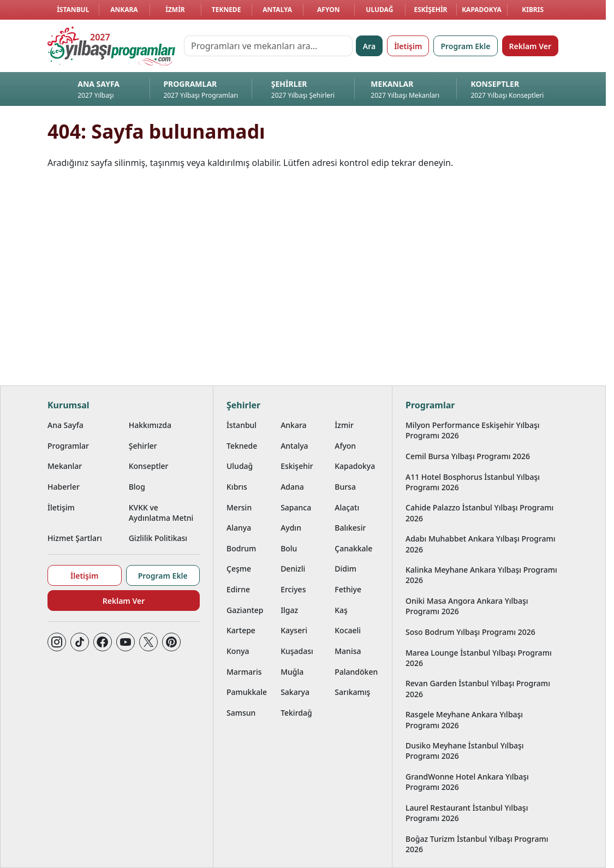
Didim (345, 569)
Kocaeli (348, 630)
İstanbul (73, 10)
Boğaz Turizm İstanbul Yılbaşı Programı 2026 (477, 844)
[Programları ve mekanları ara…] (268, 46)
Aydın (291, 528)
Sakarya (295, 692)
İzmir (175, 10)
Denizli (293, 569)
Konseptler (149, 466)
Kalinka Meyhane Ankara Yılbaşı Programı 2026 (481, 575)
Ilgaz (289, 610)
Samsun (241, 713)
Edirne (238, 589)
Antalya (277, 10)
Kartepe (241, 630)
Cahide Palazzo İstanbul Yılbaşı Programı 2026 (479, 513)
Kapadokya (482, 10)
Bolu (289, 548)
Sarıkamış (352, 692)
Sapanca (296, 507)
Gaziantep (245, 610)
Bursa (345, 487)
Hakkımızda (150, 425)
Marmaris (244, 672)
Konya (238, 651)
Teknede (226, 10)
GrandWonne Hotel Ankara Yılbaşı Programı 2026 (467, 782)
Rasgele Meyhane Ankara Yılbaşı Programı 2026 (464, 720)
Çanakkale (353, 548)
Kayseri (294, 630)
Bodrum (241, 548)
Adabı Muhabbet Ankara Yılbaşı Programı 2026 (481, 544)
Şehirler (143, 446)
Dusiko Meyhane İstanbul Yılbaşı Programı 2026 (465, 751)
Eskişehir (430, 10)
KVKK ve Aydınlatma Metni (161, 513)
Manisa (348, 651)
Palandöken (356, 672)
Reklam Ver (530, 46)
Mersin (239, 507)
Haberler (64, 487)
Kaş (341, 610)
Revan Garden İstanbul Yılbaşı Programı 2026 (478, 688)
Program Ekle (465, 46)
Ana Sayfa (65, 425)
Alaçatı (347, 507)
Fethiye (348, 589)
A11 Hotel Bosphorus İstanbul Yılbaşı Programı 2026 (473, 482)
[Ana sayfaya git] (111, 46)
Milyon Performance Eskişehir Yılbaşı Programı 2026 (473, 430)
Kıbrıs (533, 10)
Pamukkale (247, 692)
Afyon (328, 10)
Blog (137, 487)
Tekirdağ (296, 713)
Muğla (292, 672)
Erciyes (293, 589)
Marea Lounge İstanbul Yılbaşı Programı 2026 (479, 658)
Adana (292, 487)
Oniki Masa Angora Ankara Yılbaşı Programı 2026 (467, 606)
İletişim (408, 46)
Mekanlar (65, 466)
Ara (369, 46)
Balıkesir (350, 528)
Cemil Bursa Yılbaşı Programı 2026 (468, 456)
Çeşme (239, 569)
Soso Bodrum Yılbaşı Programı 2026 (470, 632)
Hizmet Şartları (75, 538)
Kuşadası (297, 651)
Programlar (68, 446)
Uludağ (379, 10)
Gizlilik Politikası (158, 538)
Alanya (239, 528)
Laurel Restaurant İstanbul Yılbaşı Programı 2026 (467, 813)
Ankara (124, 10)
